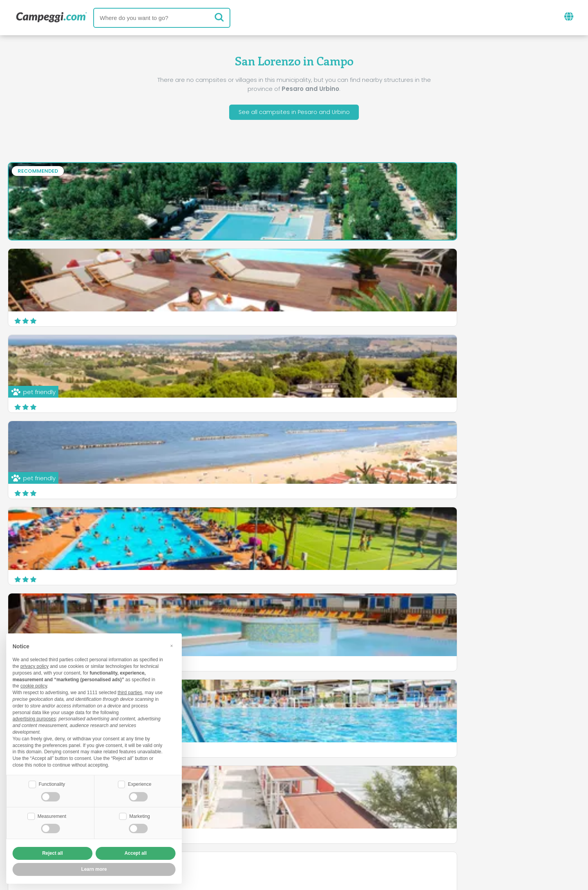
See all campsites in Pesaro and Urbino (294, 113)
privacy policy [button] (34, 666)
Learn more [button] (94, 869)
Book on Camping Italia (355, 825)
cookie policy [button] (34, 685)
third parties (130, 692)
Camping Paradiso (433, 355)
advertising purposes (34, 718)
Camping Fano (37, 442)
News (249, 793)
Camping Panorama (436, 442)
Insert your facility (274, 825)
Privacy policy (251, 838)
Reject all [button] (53, 853)
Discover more (548, 402)
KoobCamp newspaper (308, 793)
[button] (172, 645)
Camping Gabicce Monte (248, 437)
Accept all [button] (136, 853)
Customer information (323, 838)
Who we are (213, 825)
